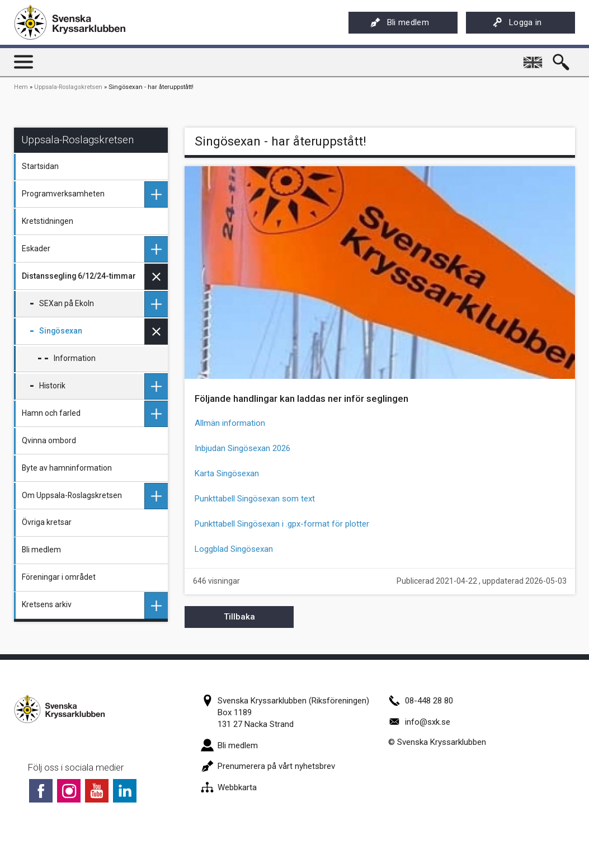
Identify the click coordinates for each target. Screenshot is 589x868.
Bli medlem (400, 22)
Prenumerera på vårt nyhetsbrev (268, 766)
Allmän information (230, 423)
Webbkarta (229, 787)
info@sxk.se (419, 722)
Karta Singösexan (227, 473)
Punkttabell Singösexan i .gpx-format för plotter (282, 524)
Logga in (517, 22)
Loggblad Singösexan (234, 549)
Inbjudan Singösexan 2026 (242, 448)
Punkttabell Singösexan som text (255, 499)
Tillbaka (239, 617)
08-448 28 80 (421, 701)
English (534, 58)
